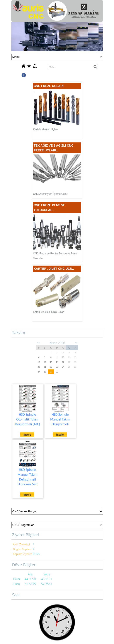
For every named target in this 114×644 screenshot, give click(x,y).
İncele (27, 435)
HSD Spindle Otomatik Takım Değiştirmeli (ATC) (28, 419)
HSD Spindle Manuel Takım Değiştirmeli (60, 419)
